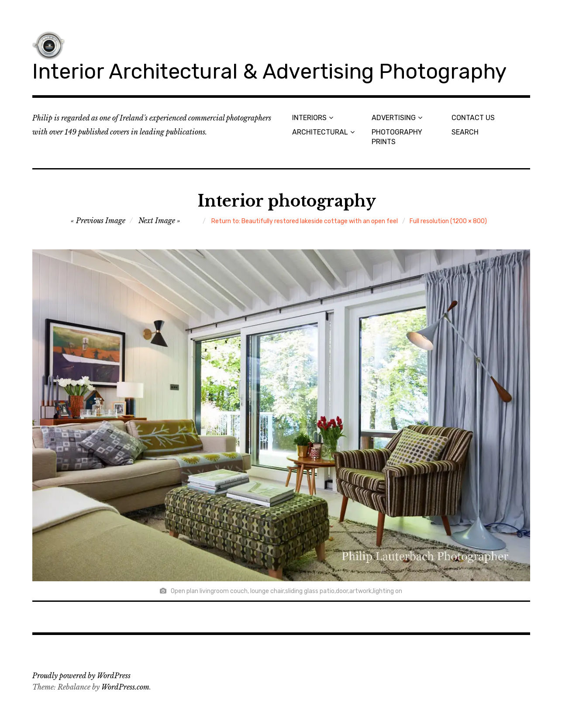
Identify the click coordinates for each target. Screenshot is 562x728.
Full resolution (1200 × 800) (448, 221)
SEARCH (465, 132)
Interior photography (287, 201)
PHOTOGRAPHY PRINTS (397, 137)
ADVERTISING (394, 118)
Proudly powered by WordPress (81, 676)
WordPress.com (125, 687)
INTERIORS (309, 118)
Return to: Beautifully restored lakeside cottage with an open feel (305, 221)
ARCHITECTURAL (320, 132)
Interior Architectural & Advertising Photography (269, 71)
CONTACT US (473, 118)
